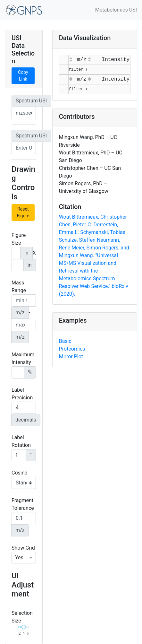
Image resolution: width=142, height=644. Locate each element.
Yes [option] (19, 557)
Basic (65, 341)
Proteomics (72, 349)
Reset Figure (23, 212)
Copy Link (23, 76)
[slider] (24, 627)
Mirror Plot (71, 357)
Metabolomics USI (116, 10)
